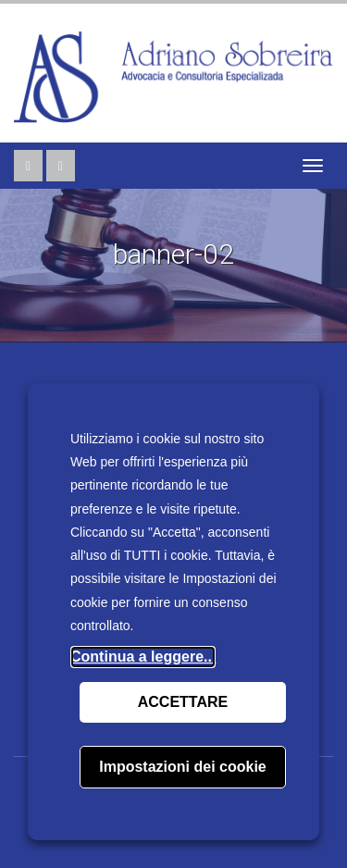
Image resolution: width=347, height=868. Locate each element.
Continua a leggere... (143, 657)
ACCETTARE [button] (183, 702)
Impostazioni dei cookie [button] (182, 767)
